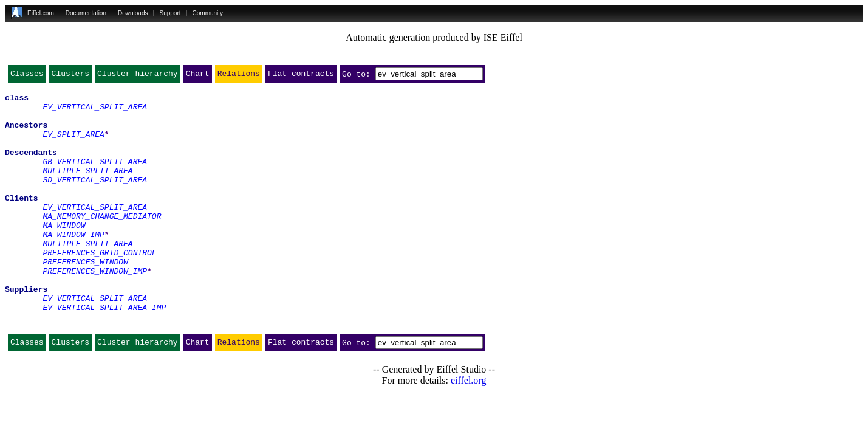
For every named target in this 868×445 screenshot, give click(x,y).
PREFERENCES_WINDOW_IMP (95, 309)
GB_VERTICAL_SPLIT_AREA (95, 178)
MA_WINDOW (64, 254)
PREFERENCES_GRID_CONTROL (99, 287)
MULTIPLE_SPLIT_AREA (87, 188)
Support (170, 13)
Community (208, 13)
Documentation (86, 13)
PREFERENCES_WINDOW (85, 298)
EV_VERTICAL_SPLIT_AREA (95, 112)
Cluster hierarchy (138, 76)
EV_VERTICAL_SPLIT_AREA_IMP (104, 353)
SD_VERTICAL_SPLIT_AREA (95, 199)
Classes (27, 76)
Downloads (133, 13)
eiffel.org (469, 429)
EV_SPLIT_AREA (73, 145)
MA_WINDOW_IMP (73, 265)
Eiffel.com (41, 13)
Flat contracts (301, 76)
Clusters (70, 76)
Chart (198, 76)
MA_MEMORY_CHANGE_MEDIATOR (102, 243)
